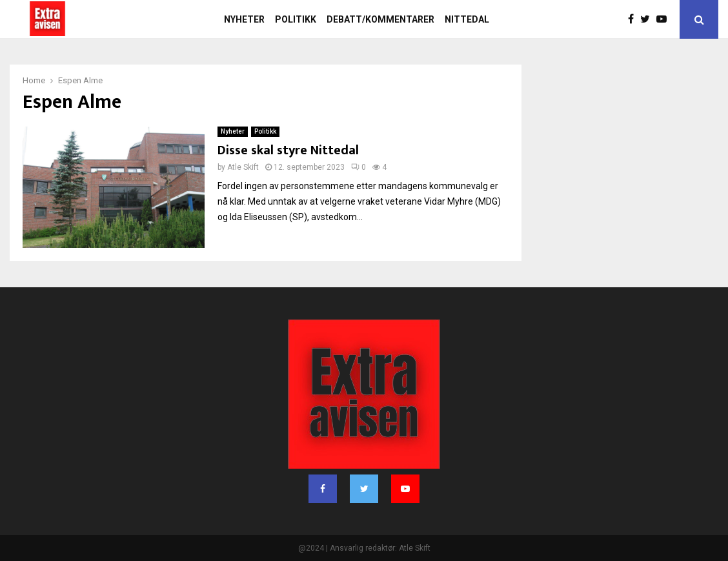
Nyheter (244, 19)
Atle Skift (243, 167)
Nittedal (467, 19)
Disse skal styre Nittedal (288, 150)
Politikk (296, 19)
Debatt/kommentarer (380, 19)
